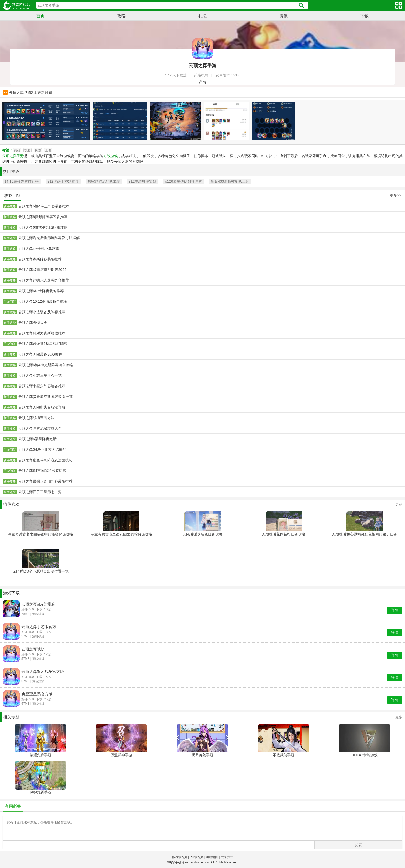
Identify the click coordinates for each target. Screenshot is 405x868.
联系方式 (227, 857)
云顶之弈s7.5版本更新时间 (30, 93)
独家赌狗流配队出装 (104, 181)
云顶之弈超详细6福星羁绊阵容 (43, 344)
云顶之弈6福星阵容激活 (37, 439)
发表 (358, 845)
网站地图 (212, 857)
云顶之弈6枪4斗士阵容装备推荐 (44, 206)
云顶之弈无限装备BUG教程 (40, 354)
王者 (48, 150)
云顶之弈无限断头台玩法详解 (42, 407)
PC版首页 (197, 857)
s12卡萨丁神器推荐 (63, 181)
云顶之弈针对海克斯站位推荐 (42, 333)
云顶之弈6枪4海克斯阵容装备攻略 (46, 365)
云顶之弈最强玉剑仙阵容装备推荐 (45, 481)
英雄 (17, 150)
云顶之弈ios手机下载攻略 (39, 248)
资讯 (284, 16)
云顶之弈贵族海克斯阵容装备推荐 (45, 397)
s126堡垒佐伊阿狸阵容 (183, 181)
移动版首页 (180, 857)
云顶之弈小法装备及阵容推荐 (42, 312)
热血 (27, 150)
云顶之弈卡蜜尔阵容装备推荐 (42, 386)
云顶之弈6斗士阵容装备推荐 (41, 291)
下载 (364, 16)
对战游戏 (111, 156)
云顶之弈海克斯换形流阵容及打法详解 (49, 238)
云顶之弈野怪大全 (33, 323)
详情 (202, 82)
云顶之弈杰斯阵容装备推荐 (40, 259)
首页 (41, 16)
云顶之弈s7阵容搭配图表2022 (42, 270)
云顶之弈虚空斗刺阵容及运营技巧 (45, 460)
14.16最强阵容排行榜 (22, 181)
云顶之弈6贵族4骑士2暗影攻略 (43, 227)
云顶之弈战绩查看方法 (36, 418)
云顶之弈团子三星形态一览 (40, 492)
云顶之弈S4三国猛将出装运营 (42, 471)
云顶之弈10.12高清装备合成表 (43, 301)
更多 (399, 504)
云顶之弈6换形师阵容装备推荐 (43, 217)
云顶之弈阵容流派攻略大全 (40, 428)
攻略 (121, 16)
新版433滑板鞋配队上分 (230, 181)
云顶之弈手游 (13, 156)
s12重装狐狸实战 (143, 181)
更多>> (395, 195)
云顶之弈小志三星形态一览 (40, 375)
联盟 (38, 150)
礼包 (202, 16)
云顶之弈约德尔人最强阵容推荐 (44, 280)
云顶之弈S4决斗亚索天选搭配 (42, 449)
